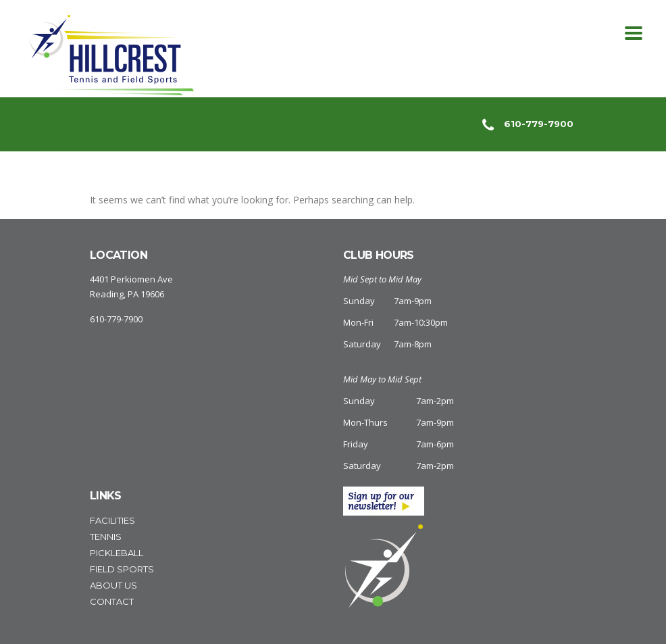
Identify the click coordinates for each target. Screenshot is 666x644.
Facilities (112, 520)
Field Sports (122, 569)
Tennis (106, 537)
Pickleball (117, 553)
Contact (112, 601)
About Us (113, 585)
